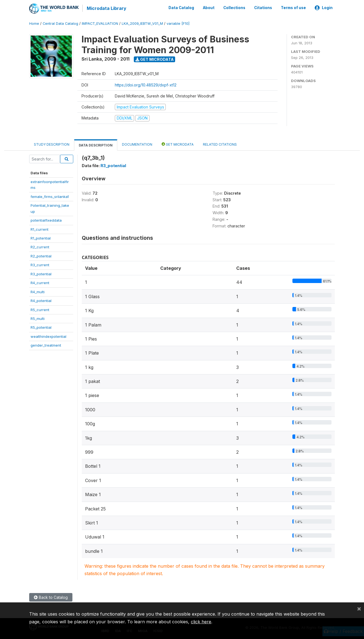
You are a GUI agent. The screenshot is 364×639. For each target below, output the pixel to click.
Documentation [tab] (137, 144)
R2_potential (41, 256)
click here (201, 622)
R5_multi (38, 318)
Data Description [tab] (96, 145)
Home (34, 23)
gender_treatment (46, 345)
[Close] (359, 608)
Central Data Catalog (60, 23)
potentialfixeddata (46, 220)
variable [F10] (178, 23)
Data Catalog (181, 8)
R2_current (40, 247)
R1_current (40, 229)
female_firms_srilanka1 (50, 196)
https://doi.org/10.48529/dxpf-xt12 (146, 84)
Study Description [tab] (52, 144)
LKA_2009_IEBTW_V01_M (142, 23)
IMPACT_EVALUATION (100, 23)
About (209, 8)
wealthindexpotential (48, 336)
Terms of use (293, 8)
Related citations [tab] (220, 144)
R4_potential (41, 300)
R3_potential (41, 273)
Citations (263, 8)
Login (324, 8)
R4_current (40, 282)
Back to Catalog (51, 597)
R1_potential (41, 238)
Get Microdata (155, 59)
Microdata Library (106, 8)
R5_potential (41, 327)
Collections (234, 8)
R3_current (40, 265)
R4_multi (38, 291)
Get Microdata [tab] (178, 144)
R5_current (40, 309)
